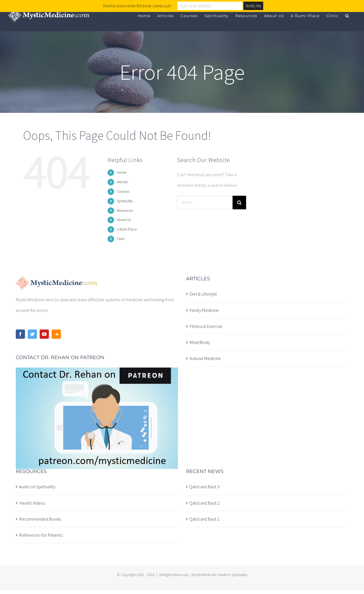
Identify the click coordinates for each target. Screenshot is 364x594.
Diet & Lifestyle (203, 294)
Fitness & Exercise (206, 326)
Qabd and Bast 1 (204, 519)
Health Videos (32, 503)
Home (122, 172)
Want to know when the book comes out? (137, 6)
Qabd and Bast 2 (204, 503)
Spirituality (125, 201)
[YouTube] (44, 334)
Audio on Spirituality (37, 487)
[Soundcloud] (56, 334)
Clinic (121, 239)
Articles (122, 182)
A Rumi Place (127, 229)
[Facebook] (20, 334)
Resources (125, 210)
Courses (123, 191)
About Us (124, 220)
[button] (347, 16)
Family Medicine (204, 310)
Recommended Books (40, 519)
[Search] (239, 203)
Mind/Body (200, 342)
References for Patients (41, 535)
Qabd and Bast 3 (204, 487)
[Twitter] (32, 334)
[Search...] (205, 203)
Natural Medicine (205, 358)
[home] (57, 281)
